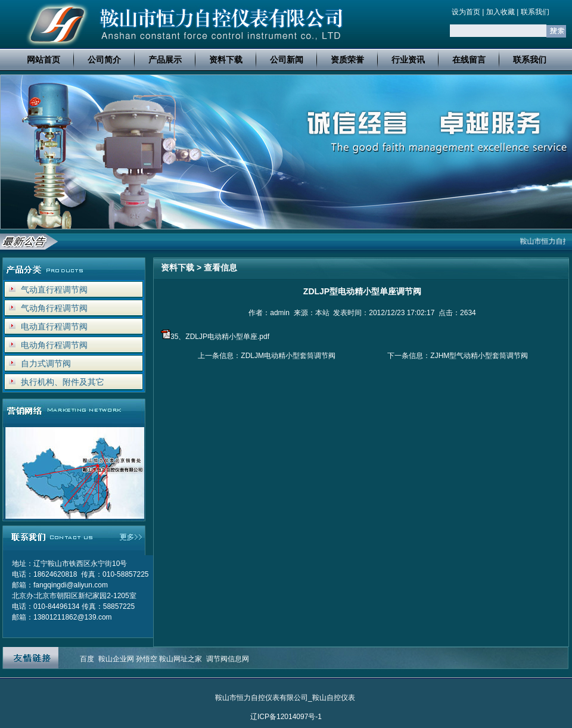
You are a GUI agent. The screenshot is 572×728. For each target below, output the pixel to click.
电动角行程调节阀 (54, 345)
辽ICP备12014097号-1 (286, 717)
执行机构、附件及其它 (63, 382)
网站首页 (43, 60)
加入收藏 (500, 12)
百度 (87, 659)
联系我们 (535, 12)
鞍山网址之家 (181, 659)
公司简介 (104, 60)
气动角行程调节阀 (54, 308)
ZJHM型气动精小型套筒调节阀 (479, 356)
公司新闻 (287, 60)
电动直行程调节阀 (54, 326)
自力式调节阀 (46, 363)
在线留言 (469, 60)
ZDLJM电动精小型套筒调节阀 (288, 356)
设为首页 (466, 12)
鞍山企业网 (116, 659)
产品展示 (165, 60)
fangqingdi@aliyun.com (71, 585)
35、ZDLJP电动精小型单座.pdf (220, 337)
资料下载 (226, 60)
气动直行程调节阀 (54, 290)
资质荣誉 (347, 60)
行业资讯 (408, 60)
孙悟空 (147, 659)
